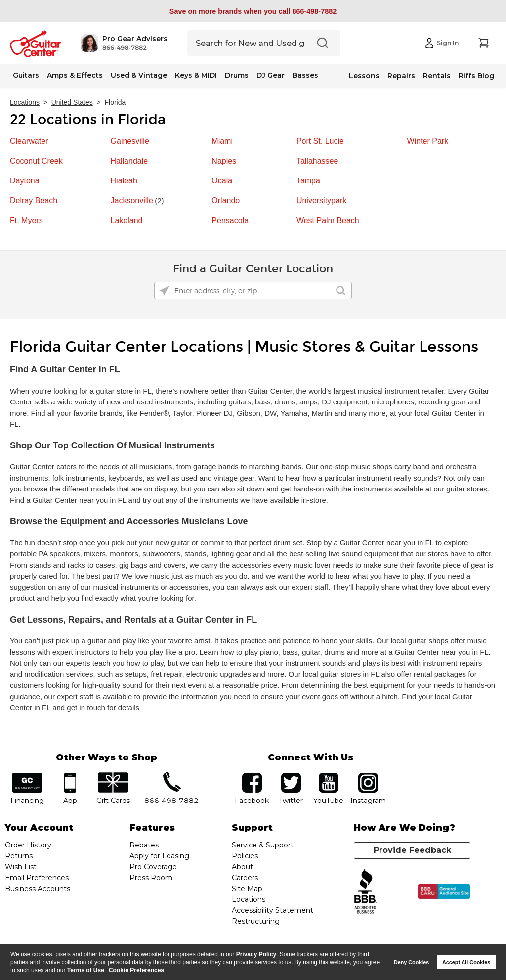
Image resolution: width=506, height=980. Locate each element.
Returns (19, 856)
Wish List (21, 867)
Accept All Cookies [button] (466, 962)
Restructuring (256, 921)
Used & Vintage (139, 75)
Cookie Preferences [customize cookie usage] (136, 970)
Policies (245, 856)
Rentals (437, 76)
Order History (28, 845)
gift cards (113, 776)
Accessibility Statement (273, 910)
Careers (245, 878)
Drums (237, 75)
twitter (291, 776)
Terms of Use (86, 970)
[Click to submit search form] (341, 290)
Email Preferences (37, 878)
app (70, 776)
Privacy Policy (256, 954)
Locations (25, 102)
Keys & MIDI (196, 75)
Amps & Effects (75, 75)
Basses (305, 75)
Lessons (364, 76)
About (242, 867)
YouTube (329, 776)
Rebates (144, 845)
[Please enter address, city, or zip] (253, 290)
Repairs (401, 76)
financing (27, 776)
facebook (252, 776)
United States (72, 102)
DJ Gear (271, 75)
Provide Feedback (412, 850)
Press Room (151, 878)
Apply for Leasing (159, 856)
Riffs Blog (476, 76)
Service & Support (263, 845)
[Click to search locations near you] (164, 291)
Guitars (26, 75)
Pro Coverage (153, 867)
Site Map (247, 889)
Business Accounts (38, 889)
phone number (171, 776)
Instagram (368, 776)
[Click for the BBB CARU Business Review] (444, 891)
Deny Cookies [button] (411, 962)
